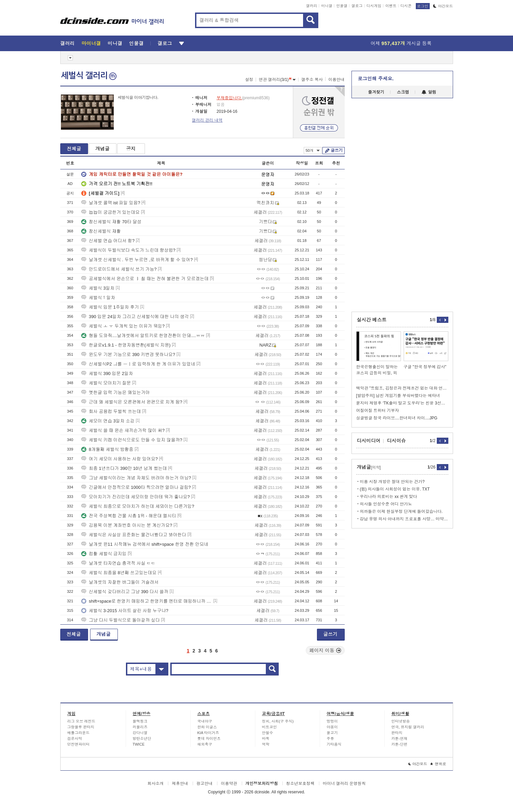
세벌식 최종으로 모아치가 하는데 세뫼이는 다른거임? (138, 506)
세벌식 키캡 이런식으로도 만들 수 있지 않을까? (132, 440)
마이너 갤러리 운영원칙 (344, 784)
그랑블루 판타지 (81, 727)
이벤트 (391, 6)
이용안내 (337, 80)
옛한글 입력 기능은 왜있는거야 (115, 392)
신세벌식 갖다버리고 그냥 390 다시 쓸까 (125, 592)
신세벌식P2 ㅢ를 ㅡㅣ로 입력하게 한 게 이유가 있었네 (138, 364)
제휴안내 (180, 784)
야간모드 (443, 6)
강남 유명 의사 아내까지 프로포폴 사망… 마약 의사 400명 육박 (404, 519)
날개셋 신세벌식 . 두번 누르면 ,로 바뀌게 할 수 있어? (137, 260)
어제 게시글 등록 (401, 43)
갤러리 (312, 6)
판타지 (397, 733)
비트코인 (270, 727)
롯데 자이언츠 (209, 738)
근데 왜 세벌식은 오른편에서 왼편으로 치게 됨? (132, 402)
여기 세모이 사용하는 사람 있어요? (120, 459)
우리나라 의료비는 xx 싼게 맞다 (389, 497)
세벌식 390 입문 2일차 (107, 373)
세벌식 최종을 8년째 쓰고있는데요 (119, 573)
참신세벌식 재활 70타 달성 (111, 222)
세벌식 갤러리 (89, 76)
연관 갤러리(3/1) (277, 80)
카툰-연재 (400, 738)
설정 (249, 80)
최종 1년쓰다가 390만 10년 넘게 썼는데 (124, 468)
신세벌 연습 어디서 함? (108, 241)
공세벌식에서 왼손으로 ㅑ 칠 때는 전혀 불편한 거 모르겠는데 (145, 279)
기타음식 (334, 744)
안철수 (268, 733)
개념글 (103, 149)
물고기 (332, 733)
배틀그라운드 (79, 733)
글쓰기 (337, 150)
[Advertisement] (29, 257)
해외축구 (205, 744)
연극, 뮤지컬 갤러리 (408, 727)
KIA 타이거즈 (208, 733)
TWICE (139, 744)
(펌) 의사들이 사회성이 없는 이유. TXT (395, 489)
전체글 (74, 149)
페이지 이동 (325, 650)
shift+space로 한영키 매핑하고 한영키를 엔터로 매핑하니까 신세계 (147, 601)
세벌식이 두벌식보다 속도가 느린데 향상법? (128, 250)
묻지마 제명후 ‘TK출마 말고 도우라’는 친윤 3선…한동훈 (402, 403)
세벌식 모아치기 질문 (106, 383)
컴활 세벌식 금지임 (104, 554)
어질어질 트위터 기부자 (378, 411)
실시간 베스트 (372, 320)
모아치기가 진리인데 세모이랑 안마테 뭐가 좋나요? (135, 497)
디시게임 (374, 6)
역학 (266, 744)
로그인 (423, 6)
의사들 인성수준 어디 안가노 (386, 504)
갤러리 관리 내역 (207, 120)
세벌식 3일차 (98, 288)
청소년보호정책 (300, 784)
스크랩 (403, 92)
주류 (330, 738)
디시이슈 (397, 441)
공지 (131, 149)
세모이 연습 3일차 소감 (108, 421)
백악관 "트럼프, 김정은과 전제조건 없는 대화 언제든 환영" (402, 388)
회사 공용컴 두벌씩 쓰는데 (111, 411)
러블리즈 (140, 727)
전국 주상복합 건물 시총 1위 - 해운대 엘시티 (129, 516)
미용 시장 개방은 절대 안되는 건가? (392, 482)
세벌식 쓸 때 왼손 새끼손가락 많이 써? (123, 430)
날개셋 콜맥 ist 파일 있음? (111, 203)
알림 (429, 92)
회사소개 (155, 784)
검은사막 (75, 738)
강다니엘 (140, 733)
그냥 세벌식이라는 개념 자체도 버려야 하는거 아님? (136, 478)
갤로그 (357, 6)
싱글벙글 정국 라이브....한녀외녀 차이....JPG (397, 418)
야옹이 (332, 727)
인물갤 (342, 6)
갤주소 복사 (312, 80)
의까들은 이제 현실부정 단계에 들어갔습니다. (401, 512)
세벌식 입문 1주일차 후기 (110, 307)
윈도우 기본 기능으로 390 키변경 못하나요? (128, 355)
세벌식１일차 (98, 298)
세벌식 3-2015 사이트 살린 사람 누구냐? (125, 611)
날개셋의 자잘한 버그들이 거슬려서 (120, 582)
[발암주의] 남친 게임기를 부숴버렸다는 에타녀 (398, 396)
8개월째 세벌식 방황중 (107, 449)
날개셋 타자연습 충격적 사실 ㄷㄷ (118, 563)
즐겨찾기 (376, 92)
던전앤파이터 (79, 744)
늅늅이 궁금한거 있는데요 (110, 212)
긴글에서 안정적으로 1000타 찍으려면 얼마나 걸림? (136, 487)
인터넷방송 (401, 721)
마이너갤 (91, 43)
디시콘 (406, 6)
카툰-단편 (400, 744)
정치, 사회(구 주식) (278, 721)
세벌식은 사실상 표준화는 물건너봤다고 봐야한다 (134, 535)
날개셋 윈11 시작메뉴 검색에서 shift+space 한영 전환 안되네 (145, 544)
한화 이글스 (207, 727)
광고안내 (205, 784)
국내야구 (205, 721)
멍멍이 (332, 721)
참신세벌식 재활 (101, 231)
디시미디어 (369, 441)
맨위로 (438, 764)
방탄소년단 (142, 738)
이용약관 (229, 784)
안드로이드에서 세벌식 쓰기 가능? (119, 269)
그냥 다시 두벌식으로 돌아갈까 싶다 (120, 620)
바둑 (266, 738)
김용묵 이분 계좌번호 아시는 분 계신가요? (127, 525)
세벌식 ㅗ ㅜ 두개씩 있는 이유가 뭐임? (123, 326)
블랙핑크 (140, 721)
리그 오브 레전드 (81, 721)
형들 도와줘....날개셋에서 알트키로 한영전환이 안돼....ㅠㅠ (143, 336)
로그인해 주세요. (376, 79)
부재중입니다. (229, 98)
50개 (313, 150)
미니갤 (327, 6)
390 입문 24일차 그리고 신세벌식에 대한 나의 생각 (135, 317)
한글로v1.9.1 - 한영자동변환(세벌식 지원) (126, 345)
